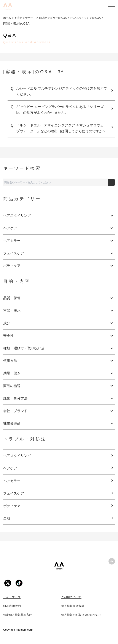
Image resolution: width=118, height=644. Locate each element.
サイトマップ (12, 597)
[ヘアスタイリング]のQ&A (86, 18)
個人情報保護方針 (73, 606)
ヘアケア (10, 468)
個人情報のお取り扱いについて (81, 615)
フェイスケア (14, 493)
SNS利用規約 (12, 606)
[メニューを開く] (112, 6)
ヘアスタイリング (17, 456)
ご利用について (71, 597)
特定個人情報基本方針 (18, 615)
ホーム (7, 18)
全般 (7, 518)
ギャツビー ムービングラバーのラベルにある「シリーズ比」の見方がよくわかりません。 (60, 110)
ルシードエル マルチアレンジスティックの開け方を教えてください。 (62, 91)
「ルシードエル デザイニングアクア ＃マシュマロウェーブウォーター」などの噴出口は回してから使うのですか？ (62, 128)
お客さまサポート (25, 18)
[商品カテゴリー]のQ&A (53, 18)
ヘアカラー (12, 481)
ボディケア (12, 506)
